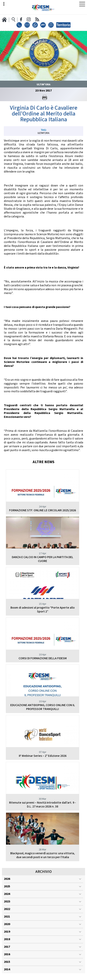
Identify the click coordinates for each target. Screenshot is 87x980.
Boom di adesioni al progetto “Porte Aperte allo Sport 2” (43, 610)
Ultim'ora (43, 133)
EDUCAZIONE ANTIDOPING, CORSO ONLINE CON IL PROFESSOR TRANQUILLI (43, 707)
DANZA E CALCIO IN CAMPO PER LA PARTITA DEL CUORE (43, 559)
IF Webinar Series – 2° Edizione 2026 (43, 756)
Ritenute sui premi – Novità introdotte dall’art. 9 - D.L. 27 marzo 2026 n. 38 (43, 805)
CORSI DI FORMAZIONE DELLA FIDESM (43, 658)
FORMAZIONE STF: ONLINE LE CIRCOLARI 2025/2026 (43, 510)
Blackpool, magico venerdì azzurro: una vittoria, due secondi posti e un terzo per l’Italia (43, 855)
